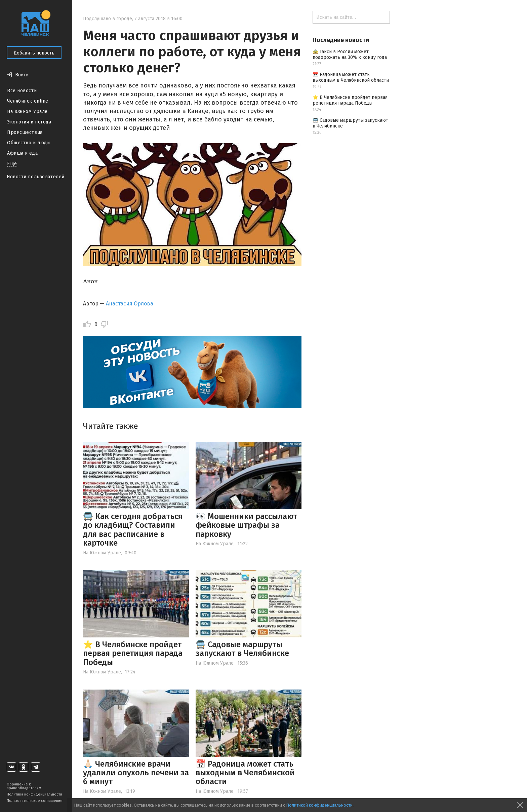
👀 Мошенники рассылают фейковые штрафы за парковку (246, 525)
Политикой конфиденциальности (319, 805)
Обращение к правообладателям (24, 786)
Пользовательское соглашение (35, 801)
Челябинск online (28, 101)
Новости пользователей (36, 177)
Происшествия (25, 132)
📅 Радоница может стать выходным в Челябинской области (245, 773)
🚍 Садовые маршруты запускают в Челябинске (242, 649)
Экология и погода (29, 122)
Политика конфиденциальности (34, 794)
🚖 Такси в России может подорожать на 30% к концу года (350, 54)
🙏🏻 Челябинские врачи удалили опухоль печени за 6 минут (136, 773)
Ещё (12, 164)
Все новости (22, 91)
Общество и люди (28, 143)
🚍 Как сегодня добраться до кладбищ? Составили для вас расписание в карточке (133, 530)
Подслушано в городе (108, 19)
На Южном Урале (27, 112)
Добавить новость (34, 53)
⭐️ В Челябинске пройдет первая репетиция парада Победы (133, 653)
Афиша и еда (22, 153)
